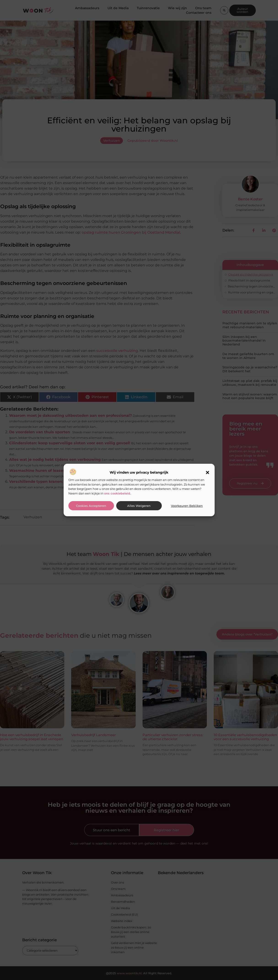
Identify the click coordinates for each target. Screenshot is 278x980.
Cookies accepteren (91, 506)
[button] (208, 472)
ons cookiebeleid (117, 493)
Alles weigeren (139, 506)
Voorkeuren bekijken (187, 506)
